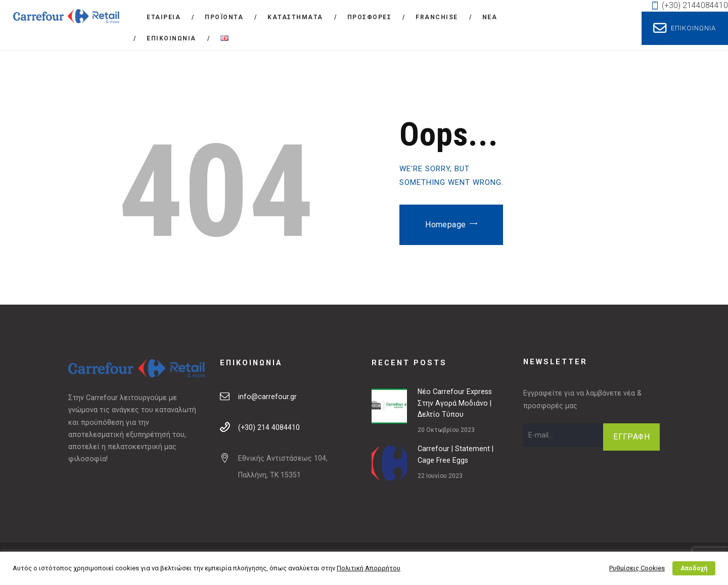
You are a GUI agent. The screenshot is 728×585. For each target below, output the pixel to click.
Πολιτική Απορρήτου (369, 568)
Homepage (445, 225)
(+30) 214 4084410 (269, 427)
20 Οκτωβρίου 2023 (446, 430)
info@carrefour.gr (267, 397)
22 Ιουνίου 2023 (440, 476)
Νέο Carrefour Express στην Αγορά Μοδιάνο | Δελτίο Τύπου (455, 403)
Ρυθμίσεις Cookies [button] (637, 568)
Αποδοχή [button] (694, 568)
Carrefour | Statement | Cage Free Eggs (456, 454)
